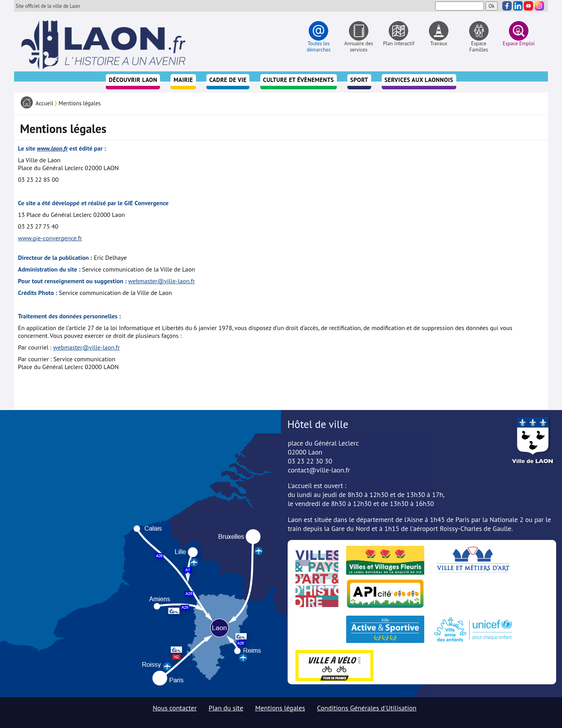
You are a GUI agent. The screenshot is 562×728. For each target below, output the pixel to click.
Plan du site (226, 708)
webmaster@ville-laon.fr (161, 281)
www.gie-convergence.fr (50, 238)
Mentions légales (80, 103)
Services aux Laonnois (419, 80)
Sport (359, 80)
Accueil (44, 103)
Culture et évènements (299, 80)
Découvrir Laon (133, 80)
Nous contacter (175, 708)
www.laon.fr (52, 148)
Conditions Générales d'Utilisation (367, 708)
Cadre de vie (228, 80)
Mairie (183, 80)
